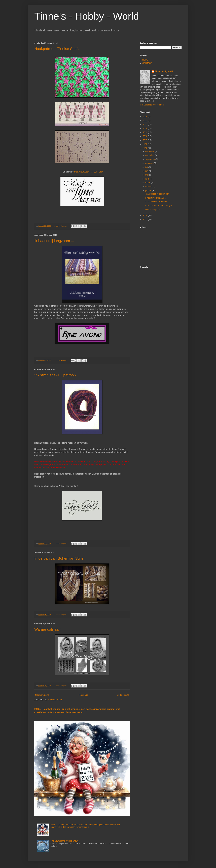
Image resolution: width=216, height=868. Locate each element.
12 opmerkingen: (60, 226)
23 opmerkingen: (60, 686)
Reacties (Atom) (55, 700)
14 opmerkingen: (60, 615)
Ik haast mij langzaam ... (54, 241)
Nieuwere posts (42, 695)
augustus (150, 163)
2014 (146, 215)
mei (147, 175)
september (150, 159)
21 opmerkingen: (60, 544)
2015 (146, 148)
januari (149, 191)
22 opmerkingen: (60, 360)
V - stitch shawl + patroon (55, 375)
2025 (146, 117)
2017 (146, 140)
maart (148, 183)
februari (149, 187)
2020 (146, 129)
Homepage (83, 695)
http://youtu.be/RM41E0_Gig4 (89, 172)
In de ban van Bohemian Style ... (61, 558)
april (148, 179)
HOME (145, 60)
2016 (146, 144)
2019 (146, 132)
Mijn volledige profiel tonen (152, 105)
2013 (146, 219)
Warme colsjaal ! (48, 629)
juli (147, 167)
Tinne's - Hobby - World (87, 16)
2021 (146, 125)
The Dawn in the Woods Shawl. (65, 841)
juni (147, 171)
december (150, 151)
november (150, 155)
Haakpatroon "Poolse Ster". (57, 49)
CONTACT (147, 63)
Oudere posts (123, 695)
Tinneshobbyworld (164, 71)
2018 (146, 136)
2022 (146, 121)
